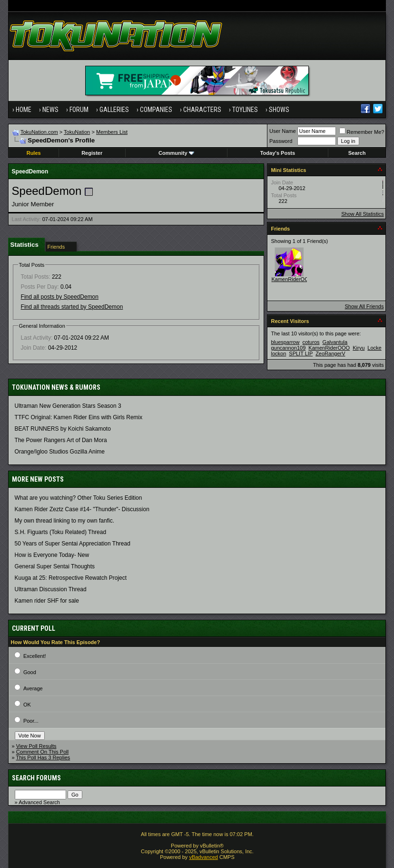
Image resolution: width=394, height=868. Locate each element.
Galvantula (335, 342)
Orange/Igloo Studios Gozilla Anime (60, 452)
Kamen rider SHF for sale (47, 601)
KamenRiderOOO (292, 279)
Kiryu (359, 348)
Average (33, 688)
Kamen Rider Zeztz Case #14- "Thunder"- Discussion (82, 509)
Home (24, 110)
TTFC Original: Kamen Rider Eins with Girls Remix (79, 417)
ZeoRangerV (330, 353)
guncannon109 (288, 348)
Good (30, 672)
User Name (283, 131)
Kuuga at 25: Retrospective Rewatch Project (71, 578)
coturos (311, 342)
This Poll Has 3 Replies (43, 757)
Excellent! (35, 656)
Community (176, 153)
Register (92, 153)
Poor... (31, 721)
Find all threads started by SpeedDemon (72, 307)
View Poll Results (36, 746)
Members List (112, 132)
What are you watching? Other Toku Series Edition (79, 498)
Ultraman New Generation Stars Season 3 (68, 406)
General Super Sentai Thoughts (55, 566)
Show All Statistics (362, 214)
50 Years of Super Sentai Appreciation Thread (73, 544)
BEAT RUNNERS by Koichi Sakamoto (63, 429)
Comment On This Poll (42, 752)
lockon (278, 353)
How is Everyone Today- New (52, 555)
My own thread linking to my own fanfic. (64, 521)
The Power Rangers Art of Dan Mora (61, 440)
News (50, 110)
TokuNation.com (39, 132)
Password (281, 141)
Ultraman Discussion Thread (51, 589)
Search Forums (36, 778)
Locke (374, 348)
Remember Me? (362, 132)
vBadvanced (203, 857)
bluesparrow (285, 342)
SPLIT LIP (301, 353)
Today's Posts (278, 153)
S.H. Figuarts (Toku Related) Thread (61, 532)
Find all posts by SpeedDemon (60, 297)
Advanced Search (39, 802)
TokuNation (77, 132)
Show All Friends (364, 306)
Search (357, 153)
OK (27, 705)
